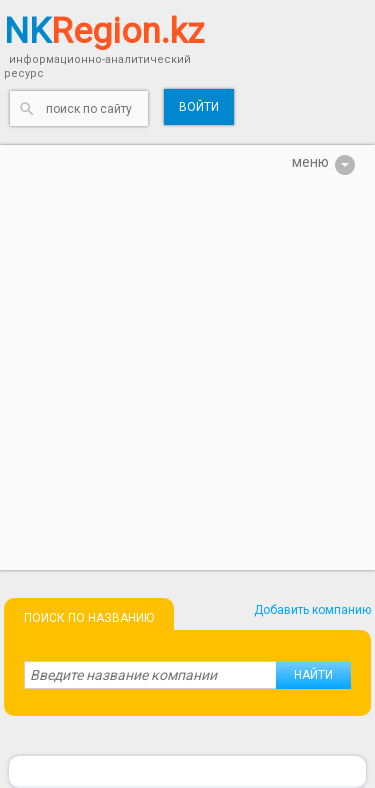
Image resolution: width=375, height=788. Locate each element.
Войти (199, 107)
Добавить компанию (312, 610)
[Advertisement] (187, 382)
